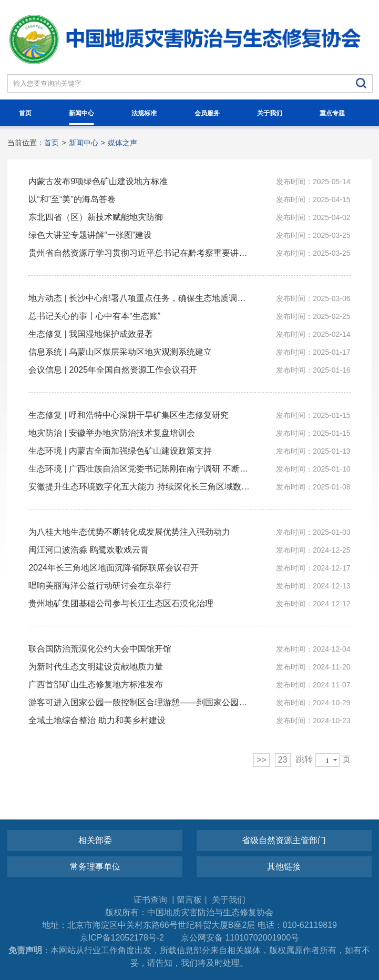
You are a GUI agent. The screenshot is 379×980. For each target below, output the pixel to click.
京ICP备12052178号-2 (122, 938)
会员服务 (207, 113)
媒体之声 (122, 143)
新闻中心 (81, 117)
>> (262, 760)
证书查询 (151, 900)
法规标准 (144, 113)
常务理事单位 (95, 867)
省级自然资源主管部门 (284, 840)
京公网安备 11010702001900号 (240, 938)
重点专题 (332, 113)
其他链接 (284, 867)
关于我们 (270, 113)
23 (283, 760)
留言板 (189, 900)
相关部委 (95, 840)
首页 (25, 113)
